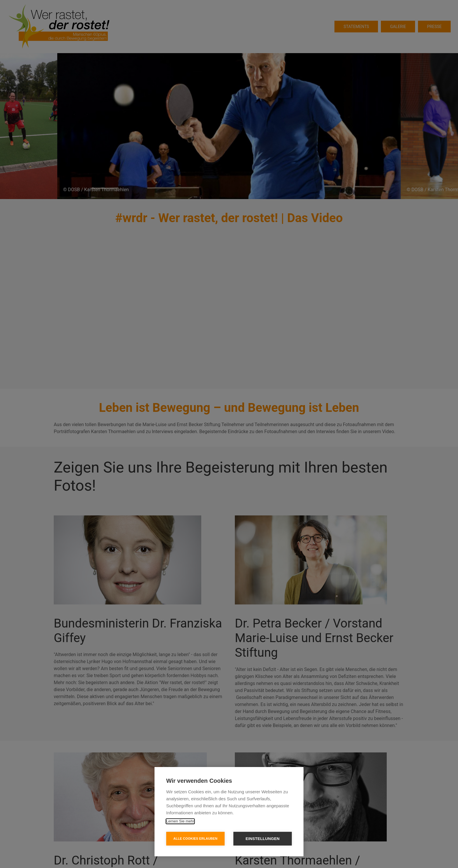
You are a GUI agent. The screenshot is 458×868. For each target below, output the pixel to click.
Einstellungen (263, 839)
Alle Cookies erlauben (196, 839)
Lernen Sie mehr (180, 821)
